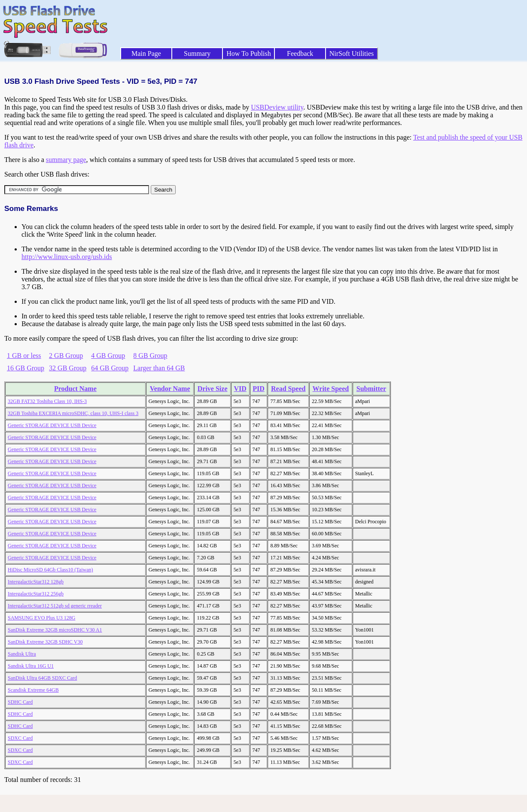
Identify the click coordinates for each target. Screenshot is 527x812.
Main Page (146, 53)
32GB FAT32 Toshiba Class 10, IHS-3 (47, 401)
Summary (197, 53)
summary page (66, 160)
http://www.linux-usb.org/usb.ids (67, 257)
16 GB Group (26, 368)
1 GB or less (24, 356)
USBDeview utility (277, 107)
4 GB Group (108, 356)
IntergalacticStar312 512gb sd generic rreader (55, 606)
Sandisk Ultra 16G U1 (31, 666)
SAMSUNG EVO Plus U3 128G (41, 618)
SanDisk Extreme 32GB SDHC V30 (45, 642)
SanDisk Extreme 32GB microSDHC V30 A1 (55, 630)
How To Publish (249, 53)
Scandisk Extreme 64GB (33, 690)
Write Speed (331, 389)
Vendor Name (170, 389)
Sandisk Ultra (22, 654)
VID (240, 389)
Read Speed (288, 389)
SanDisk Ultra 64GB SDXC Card (42, 678)
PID (259, 389)
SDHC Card (20, 702)
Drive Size (213, 389)
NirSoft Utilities (352, 53)
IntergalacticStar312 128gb (36, 582)
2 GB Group (66, 356)
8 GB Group (150, 356)
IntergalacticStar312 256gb (36, 594)
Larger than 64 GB (159, 368)
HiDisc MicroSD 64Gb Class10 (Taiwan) (50, 570)
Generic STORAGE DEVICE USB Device (52, 425)
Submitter (371, 389)
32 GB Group (68, 368)
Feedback (300, 53)
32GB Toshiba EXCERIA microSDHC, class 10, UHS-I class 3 (73, 413)
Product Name (75, 389)
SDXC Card (20, 738)
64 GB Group (110, 368)
